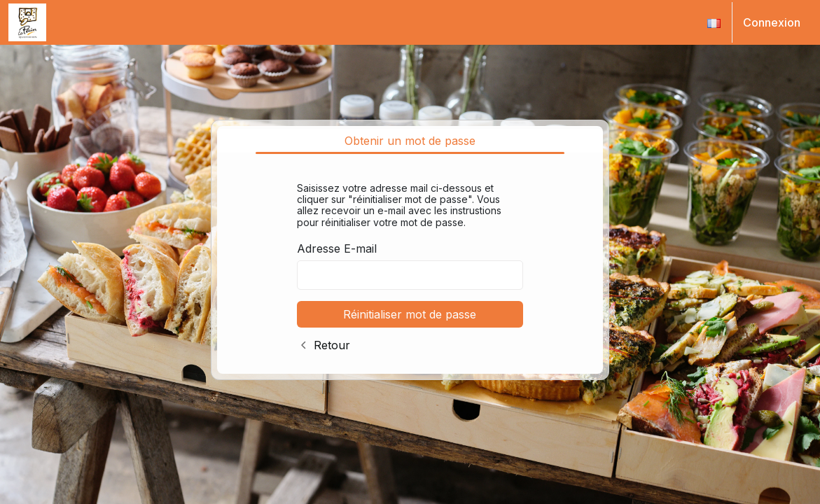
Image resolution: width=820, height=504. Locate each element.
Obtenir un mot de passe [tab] (410, 141)
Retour (332, 345)
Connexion (772, 22)
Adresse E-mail (337, 248)
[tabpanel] (410, 264)
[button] (714, 22)
